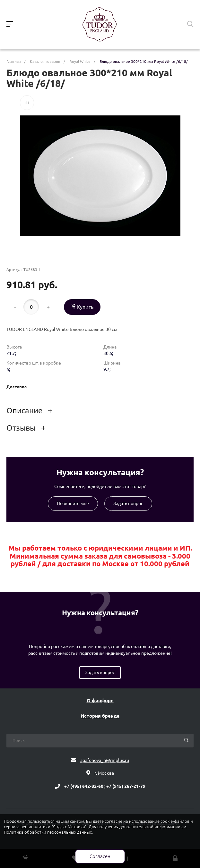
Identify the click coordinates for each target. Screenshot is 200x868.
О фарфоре (100, 701)
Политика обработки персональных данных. (48, 832)
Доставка (17, 387)
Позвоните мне (73, 503)
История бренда (100, 716)
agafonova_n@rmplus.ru (105, 760)
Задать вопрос (128, 503)
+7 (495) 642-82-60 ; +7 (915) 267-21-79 (105, 786)
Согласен (100, 856)
